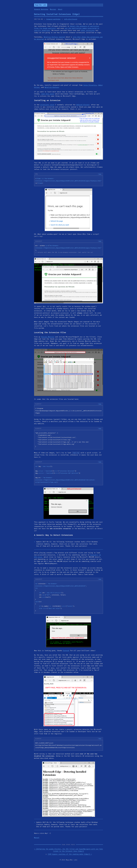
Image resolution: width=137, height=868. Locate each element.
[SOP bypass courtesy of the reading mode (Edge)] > (70, 854)
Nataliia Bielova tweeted (54, 37)
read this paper (48, 94)
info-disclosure (71, 19)
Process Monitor (48, 337)
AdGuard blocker (83, 105)
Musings (53, 9)
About (60, 9)
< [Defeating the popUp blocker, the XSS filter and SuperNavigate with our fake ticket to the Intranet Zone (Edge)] (69, 850)
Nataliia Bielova (52, 87)
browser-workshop (53, 19)
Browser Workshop (41, 9)
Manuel (37, 838)
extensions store (47, 105)
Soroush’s (94, 555)
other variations (88, 31)
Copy (100, 174)
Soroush (66, 651)
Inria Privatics (90, 85)
